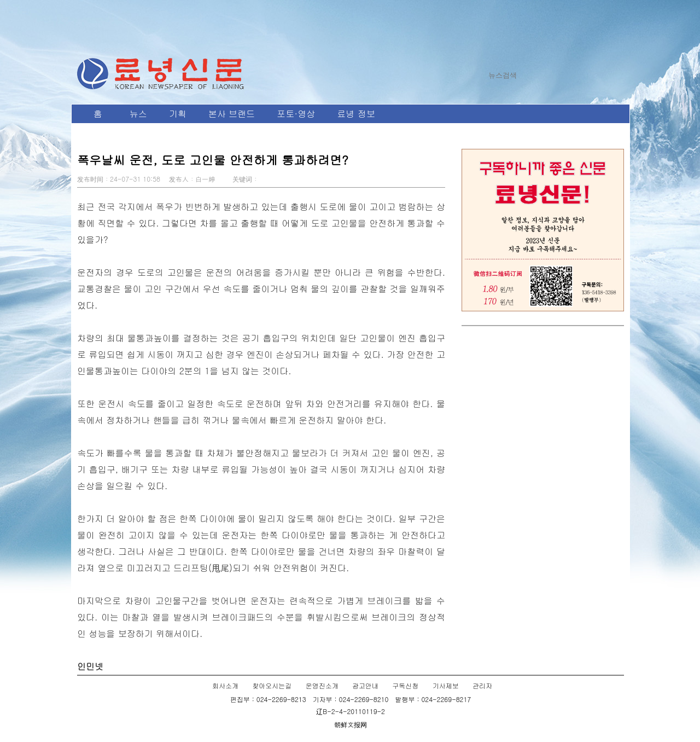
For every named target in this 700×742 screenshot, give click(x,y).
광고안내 (365, 685)
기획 (178, 114)
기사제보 (446, 685)
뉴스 (138, 114)
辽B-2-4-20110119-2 (351, 711)
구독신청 (405, 685)
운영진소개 (322, 685)
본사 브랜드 (232, 114)
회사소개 (225, 685)
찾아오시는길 (272, 685)
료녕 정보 (356, 114)
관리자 (482, 685)
